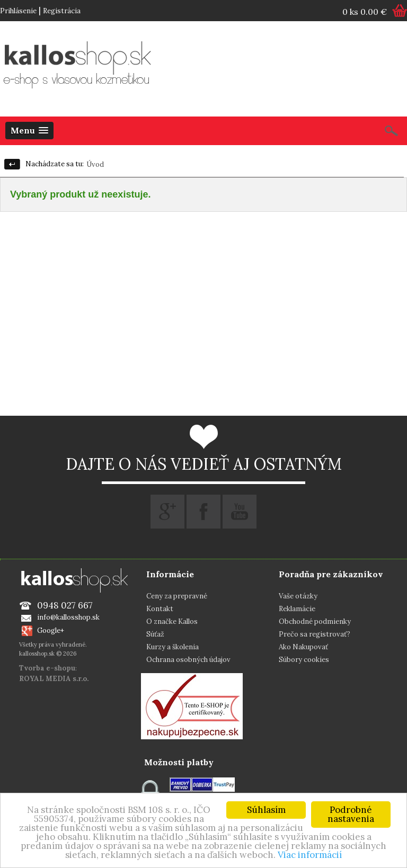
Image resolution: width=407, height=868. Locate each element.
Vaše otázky (298, 596)
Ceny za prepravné (177, 596)
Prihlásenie (18, 11)
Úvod (95, 164)
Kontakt (160, 609)
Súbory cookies (304, 660)
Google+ (51, 630)
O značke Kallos (172, 621)
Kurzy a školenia (172, 647)
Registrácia (62, 11)
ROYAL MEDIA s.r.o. (54, 679)
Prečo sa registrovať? (315, 634)
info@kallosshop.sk (68, 617)
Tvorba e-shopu (47, 668)
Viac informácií (310, 855)
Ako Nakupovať (303, 647)
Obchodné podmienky (315, 621)
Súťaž (155, 634)
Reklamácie (297, 609)
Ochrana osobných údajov (188, 660)
